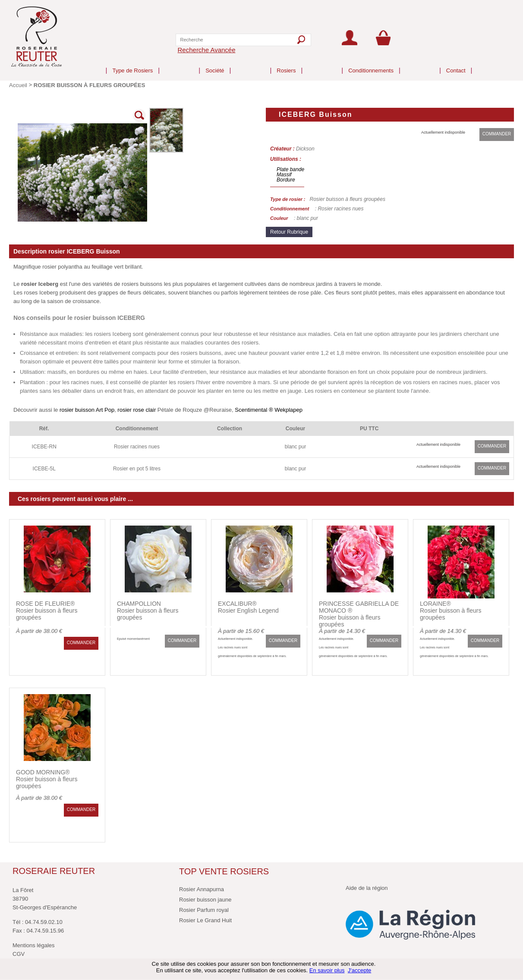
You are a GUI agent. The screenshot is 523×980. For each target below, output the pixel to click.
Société (215, 63)
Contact (456, 63)
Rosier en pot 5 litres (137, 469)
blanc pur (295, 447)
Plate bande (290, 169)
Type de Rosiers (132, 63)
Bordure (286, 180)
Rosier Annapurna (202, 889)
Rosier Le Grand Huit (205, 920)
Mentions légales (34, 945)
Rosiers (286, 63)
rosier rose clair (137, 410)
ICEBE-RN (44, 447)
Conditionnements (371, 63)
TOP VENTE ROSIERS (224, 871)
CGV (19, 954)
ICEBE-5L (44, 469)
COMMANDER (497, 134)
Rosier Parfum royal (204, 910)
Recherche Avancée (207, 50)
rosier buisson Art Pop (87, 410)
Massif (284, 175)
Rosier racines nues (137, 447)
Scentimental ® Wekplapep (269, 410)
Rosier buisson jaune (205, 900)
